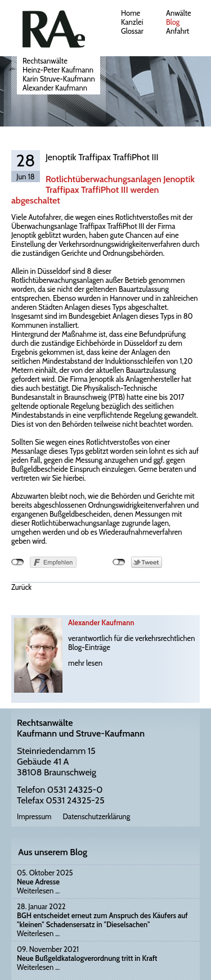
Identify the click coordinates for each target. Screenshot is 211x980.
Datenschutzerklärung (96, 816)
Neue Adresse (38, 882)
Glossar (132, 31)
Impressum (34, 816)
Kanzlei (132, 22)
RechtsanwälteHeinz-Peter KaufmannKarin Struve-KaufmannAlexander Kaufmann (59, 74)
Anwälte (179, 13)
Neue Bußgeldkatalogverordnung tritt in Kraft (87, 958)
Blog (173, 22)
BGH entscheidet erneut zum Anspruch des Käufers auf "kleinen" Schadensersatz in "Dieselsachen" (102, 920)
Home (131, 13)
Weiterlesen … (38, 891)
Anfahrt (178, 31)
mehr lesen (85, 663)
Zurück (21, 587)
